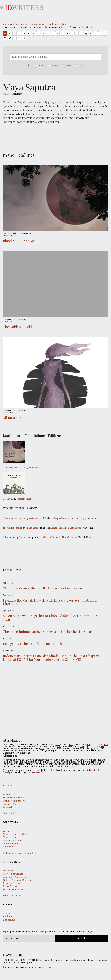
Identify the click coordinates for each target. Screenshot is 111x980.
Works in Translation (15, 877)
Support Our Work (14, 798)
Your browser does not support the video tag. (55, 700)
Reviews (8, 917)
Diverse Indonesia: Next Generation (61, 537)
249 (82, 746)
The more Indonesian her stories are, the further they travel (49, 631)
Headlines (15, 24)
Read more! (70, 766)
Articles (67, 66)
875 (106, 744)
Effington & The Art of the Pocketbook (33, 644)
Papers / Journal (12, 883)
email (69, 770)
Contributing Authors (56, 24)
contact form (39, 772)
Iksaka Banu (32, 528)
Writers (53, 66)
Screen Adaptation (14, 889)
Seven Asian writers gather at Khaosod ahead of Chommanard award (51, 618)
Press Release (11, 886)
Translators (9, 837)
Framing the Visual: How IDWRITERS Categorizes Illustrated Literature (50, 602)
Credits (50, 967)
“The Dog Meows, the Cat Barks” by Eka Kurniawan (42, 588)
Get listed (82, 27)
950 (71, 744)
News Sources (11, 843)
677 (57, 744)
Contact (7, 807)
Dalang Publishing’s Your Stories (67, 518)
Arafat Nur (34, 468)
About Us (8, 794)
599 (102, 746)
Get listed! (9, 813)
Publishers (9, 920)
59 (16, 751)
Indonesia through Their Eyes (20, 853)
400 (42, 748)
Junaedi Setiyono (25, 499)
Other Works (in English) (17, 880)
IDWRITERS (55, 6)
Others (80, 66)
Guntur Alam (25, 537)
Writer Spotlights (13, 874)
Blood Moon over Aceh (20, 241)
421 (59, 746)
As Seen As (9, 804)
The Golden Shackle (18, 327)
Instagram (9, 772)
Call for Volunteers (14, 801)
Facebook (94, 770)
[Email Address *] (29, 938)
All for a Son (12, 418)
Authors (7, 94)
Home (6, 24)
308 (89, 744)
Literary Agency (12, 840)
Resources (9, 847)
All (5, 33)
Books (42, 24)
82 (92, 748)
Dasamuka (8, 499)
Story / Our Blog (12, 896)
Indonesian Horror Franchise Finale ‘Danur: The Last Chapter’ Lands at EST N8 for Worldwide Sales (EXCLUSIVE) (51, 658)
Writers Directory (29, 24)
